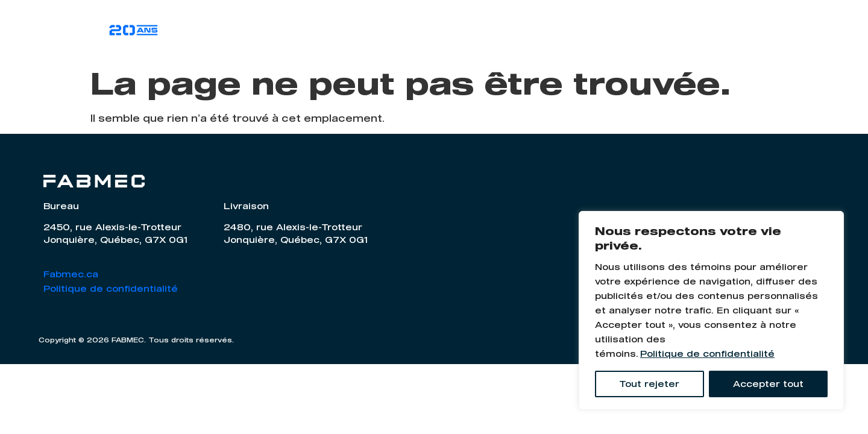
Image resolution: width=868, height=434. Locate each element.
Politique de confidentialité (707, 354)
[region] (711, 310)
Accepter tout (768, 384)
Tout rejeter (649, 384)
